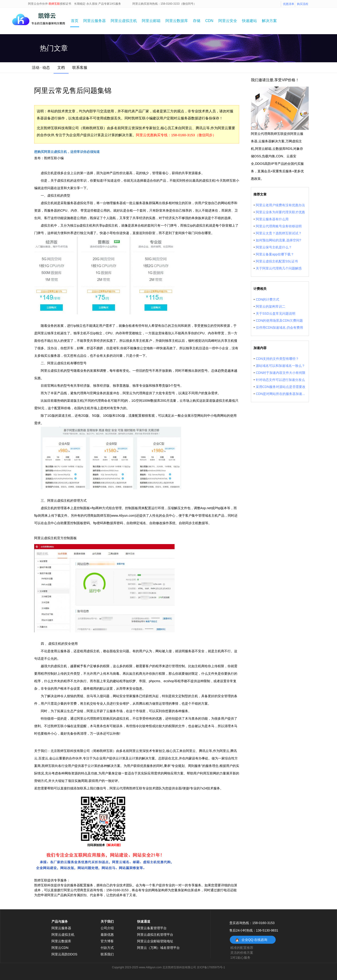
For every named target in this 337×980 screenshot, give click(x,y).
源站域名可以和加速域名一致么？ (280, 366)
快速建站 (249, 21)
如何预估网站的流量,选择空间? (278, 240)
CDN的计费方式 (267, 299)
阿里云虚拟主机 (124, 21)
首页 (75, 21)
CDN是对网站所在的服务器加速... (280, 394)
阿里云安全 (228, 21)
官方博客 (107, 941)
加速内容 (260, 348)
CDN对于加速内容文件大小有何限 (281, 373)
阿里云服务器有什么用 (272, 219)
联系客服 (80, 68)
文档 (61, 68)
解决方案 (269, 21)
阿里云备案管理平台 (152, 928)
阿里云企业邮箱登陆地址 (155, 941)
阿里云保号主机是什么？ (274, 247)
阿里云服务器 (95, 21)
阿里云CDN (60, 948)
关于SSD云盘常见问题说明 (276, 313)
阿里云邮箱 (151, 21)
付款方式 (107, 948)
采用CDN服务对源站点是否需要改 (281, 387)
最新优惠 (107, 935)
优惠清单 (289, 4)
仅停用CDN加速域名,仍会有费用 (279, 328)
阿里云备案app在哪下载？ (275, 254)
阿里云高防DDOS (64, 954)
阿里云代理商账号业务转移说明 (279, 226)
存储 (197, 21)
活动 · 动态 (41, 68)
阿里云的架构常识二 (271, 306)
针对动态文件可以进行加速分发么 (280, 380)
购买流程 (303, 4)
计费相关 (260, 289)
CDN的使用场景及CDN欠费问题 (279, 321)
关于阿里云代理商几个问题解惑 (279, 268)
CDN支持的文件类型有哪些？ (277, 359)
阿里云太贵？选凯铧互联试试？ (279, 233)
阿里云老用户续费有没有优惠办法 (280, 205)
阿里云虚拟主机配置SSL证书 (277, 261)
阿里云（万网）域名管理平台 (158, 948)
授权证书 (66, 4)
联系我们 (107, 954)
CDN (209, 21)
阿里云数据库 (177, 21)
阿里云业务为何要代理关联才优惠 (280, 212)
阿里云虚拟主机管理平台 (155, 935)
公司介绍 (107, 928)
